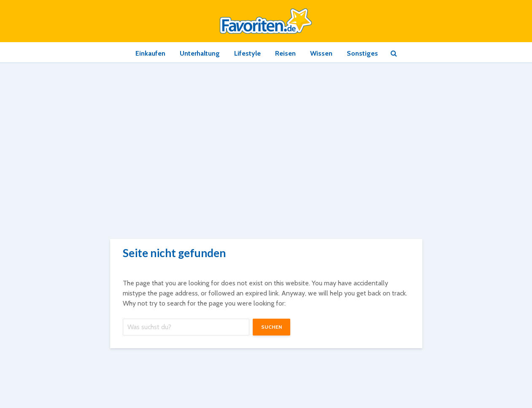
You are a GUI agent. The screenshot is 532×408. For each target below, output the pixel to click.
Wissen (321, 53)
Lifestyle (247, 53)
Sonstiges (362, 53)
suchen (271, 327)
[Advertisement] (266, 126)
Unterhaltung (200, 53)
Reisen (285, 53)
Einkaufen (150, 53)
